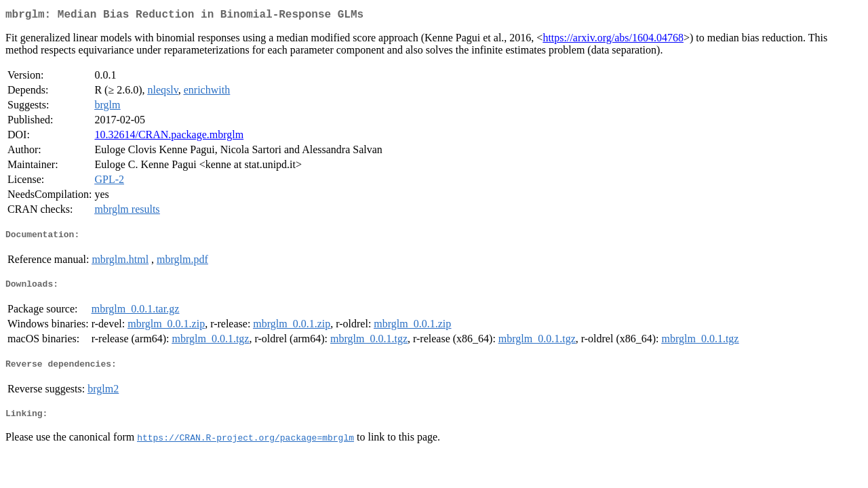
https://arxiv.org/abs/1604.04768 (613, 40)
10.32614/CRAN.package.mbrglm (169, 137)
